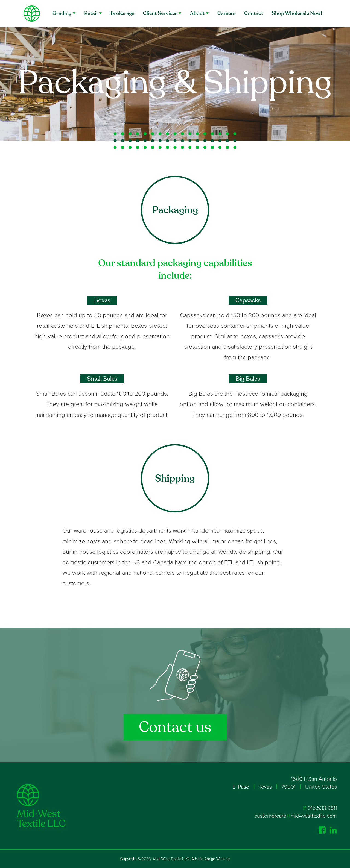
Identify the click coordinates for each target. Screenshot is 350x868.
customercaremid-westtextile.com (296, 816)
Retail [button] (91, 13)
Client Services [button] (160, 13)
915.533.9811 (322, 808)
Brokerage (122, 13)
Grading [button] (62, 13)
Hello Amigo (205, 859)
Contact (254, 13)
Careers (226, 13)
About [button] (197, 13)
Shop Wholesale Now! (297, 13)
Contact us (175, 727)
